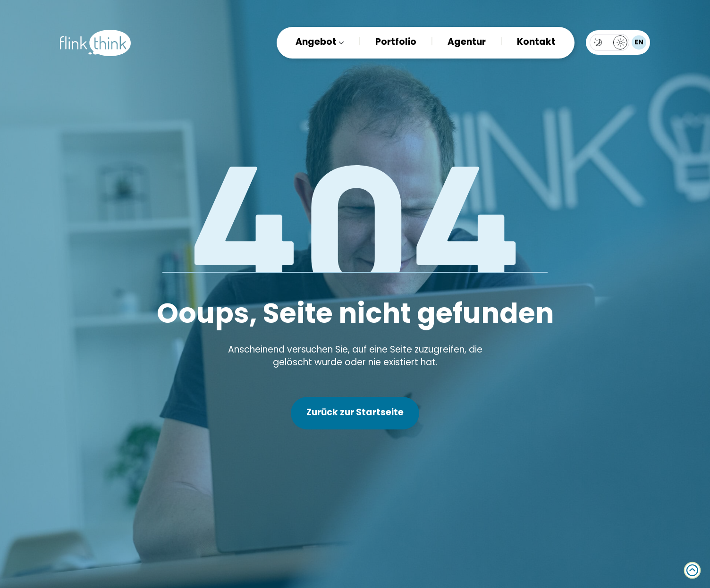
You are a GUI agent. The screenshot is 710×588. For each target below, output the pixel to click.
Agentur (467, 43)
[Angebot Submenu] (340, 43)
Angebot (316, 43)
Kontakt (536, 43)
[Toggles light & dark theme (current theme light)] (609, 42)
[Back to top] (692, 570)
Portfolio (396, 43)
